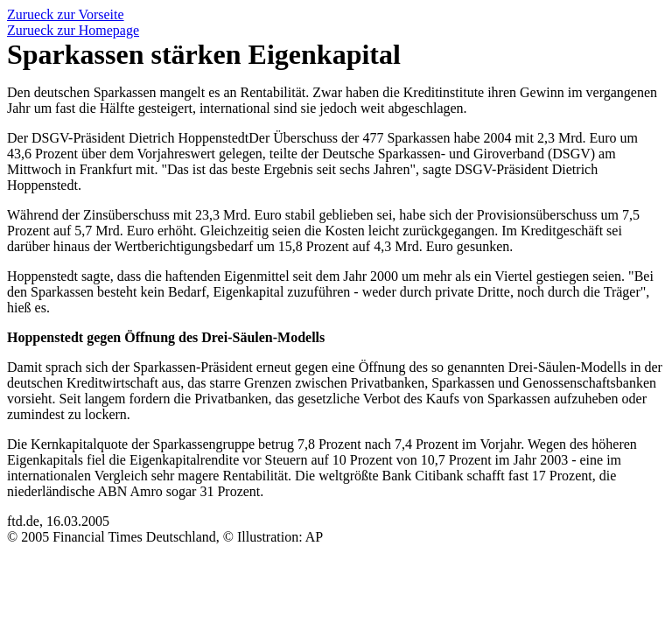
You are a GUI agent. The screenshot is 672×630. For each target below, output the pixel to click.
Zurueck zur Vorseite (66, 14)
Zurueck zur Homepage (73, 30)
